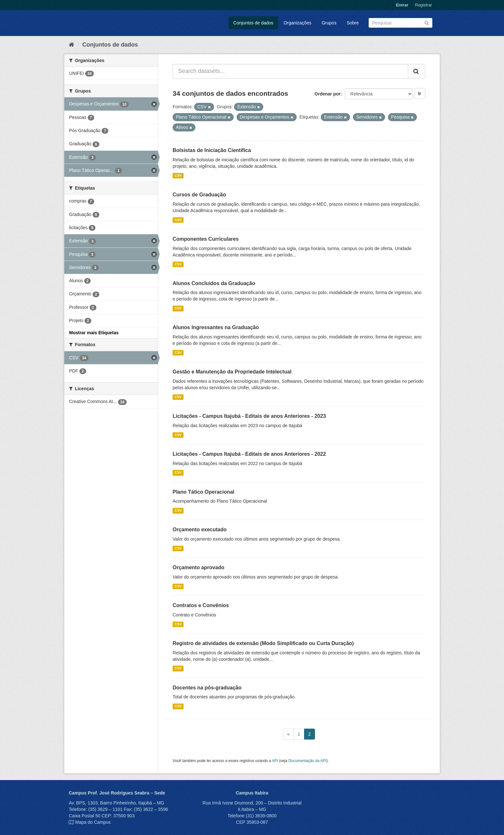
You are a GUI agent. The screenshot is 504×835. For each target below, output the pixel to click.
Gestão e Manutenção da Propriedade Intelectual (232, 372)
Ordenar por (327, 94)
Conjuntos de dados (253, 23)
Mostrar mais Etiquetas (94, 333)
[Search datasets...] (290, 71)
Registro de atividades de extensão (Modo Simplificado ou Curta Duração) (263, 643)
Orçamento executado (200, 530)
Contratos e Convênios (201, 605)
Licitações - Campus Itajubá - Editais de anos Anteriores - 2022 (249, 454)
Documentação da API (307, 761)
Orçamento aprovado (198, 567)
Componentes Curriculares (206, 239)
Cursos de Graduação (199, 195)
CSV (178, 175)
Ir (420, 94)
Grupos (329, 23)
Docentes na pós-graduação (207, 688)
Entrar (402, 5)
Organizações (297, 23)
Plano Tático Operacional (203, 492)
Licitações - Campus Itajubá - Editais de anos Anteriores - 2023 (249, 416)
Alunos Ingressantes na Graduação (216, 327)
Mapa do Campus (93, 822)
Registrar (423, 5)
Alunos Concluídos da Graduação (214, 283)
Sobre (353, 23)
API (275, 761)
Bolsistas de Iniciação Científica (212, 150)
